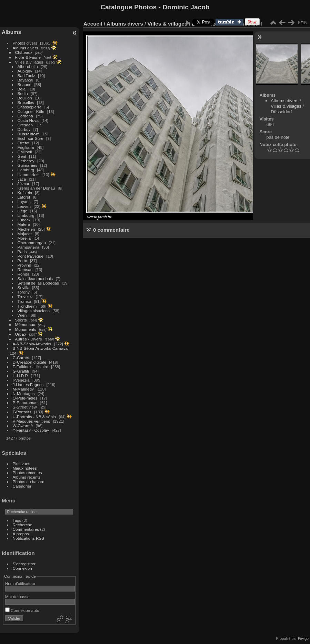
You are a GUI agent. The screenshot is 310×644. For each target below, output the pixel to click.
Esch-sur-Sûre (31, 138)
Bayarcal (26, 80)
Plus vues (22, 464)
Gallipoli (25, 152)
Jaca (22, 179)
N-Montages (24, 393)
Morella (24, 238)
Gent (22, 156)
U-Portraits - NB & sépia (34, 417)
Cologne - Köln (31, 111)
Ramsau (25, 270)
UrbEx (21, 334)
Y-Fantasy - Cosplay (31, 430)
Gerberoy (26, 161)
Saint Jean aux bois (35, 278)
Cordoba (25, 116)
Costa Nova (28, 120)
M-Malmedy (23, 389)
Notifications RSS (29, 538)
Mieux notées (25, 468)
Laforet (24, 197)
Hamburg (26, 170)
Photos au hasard (29, 482)
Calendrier (22, 486)
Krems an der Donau (36, 188)
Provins (24, 265)
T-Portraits (22, 412)
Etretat (24, 143)
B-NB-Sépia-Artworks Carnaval (41, 348)
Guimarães (28, 165)
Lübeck (24, 220)
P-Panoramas (25, 402)
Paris (22, 252)
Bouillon (25, 98)
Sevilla (24, 287)
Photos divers (25, 43)
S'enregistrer (24, 564)
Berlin (23, 93)
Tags (17, 520)
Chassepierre (30, 107)
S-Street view (25, 407)
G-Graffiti (21, 371)
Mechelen (26, 229)
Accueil (93, 24)
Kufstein (25, 193)
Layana (24, 201)
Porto (22, 261)
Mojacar (25, 234)
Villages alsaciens (34, 311)
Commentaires (26, 529)
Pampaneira (28, 247)
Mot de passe (17, 597)
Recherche (23, 525)
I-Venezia (21, 380)
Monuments (26, 329)
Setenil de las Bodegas (38, 283)
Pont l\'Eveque (31, 256)
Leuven (24, 206)
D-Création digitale (29, 362)
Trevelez (25, 296)
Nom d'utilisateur (20, 583)
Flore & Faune (28, 57)
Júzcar (24, 184)
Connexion (22, 568)
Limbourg (26, 215)
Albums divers (26, 48)
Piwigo (303, 638)
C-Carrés (21, 358)
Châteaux (24, 52)
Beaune (25, 84)
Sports (21, 320)
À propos (21, 534)
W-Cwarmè (23, 426)
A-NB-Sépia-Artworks (32, 344)
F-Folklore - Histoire (31, 367)
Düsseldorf (28, 134)
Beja (22, 89)
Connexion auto (22, 610)
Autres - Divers (29, 339)
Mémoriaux (25, 324)
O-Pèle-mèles (25, 398)
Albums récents (27, 477)
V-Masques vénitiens (32, 421)
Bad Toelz (26, 75)
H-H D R (20, 376)
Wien (22, 315)
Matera (24, 224)
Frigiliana (26, 147)
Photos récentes (27, 473)
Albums (11, 32)
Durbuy (24, 129)
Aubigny (25, 71)
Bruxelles (26, 102)
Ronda (24, 274)
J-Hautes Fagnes (28, 385)
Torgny (24, 292)
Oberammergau (32, 243)
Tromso (24, 301)
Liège (23, 211)
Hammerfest (29, 175)
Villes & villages (29, 62)
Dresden (25, 125)
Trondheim (27, 306)
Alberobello (28, 66)
